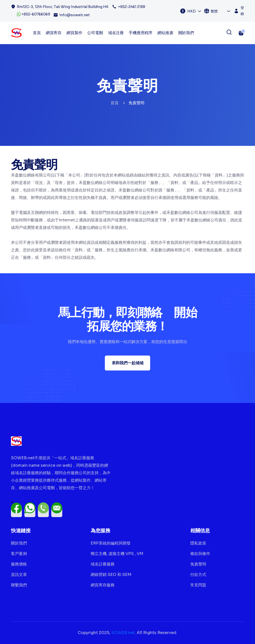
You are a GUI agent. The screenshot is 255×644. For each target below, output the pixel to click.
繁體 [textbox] (214, 11)
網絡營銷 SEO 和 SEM (111, 575)
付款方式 (198, 575)
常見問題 (198, 585)
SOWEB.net (123, 633)
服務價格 (19, 564)
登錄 (242, 11)
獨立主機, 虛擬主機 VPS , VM (117, 554)
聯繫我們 (19, 585)
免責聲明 (198, 564)
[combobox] (194, 11)
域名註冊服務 (103, 564)
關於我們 (186, 33)
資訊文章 (19, 575)
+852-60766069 (33, 14)
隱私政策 (198, 543)
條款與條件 (200, 554)
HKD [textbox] (191, 11)
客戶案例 (19, 554)
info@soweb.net (75, 15)
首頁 (115, 103)
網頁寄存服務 (103, 585)
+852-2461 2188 (132, 7)
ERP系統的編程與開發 (111, 543)
